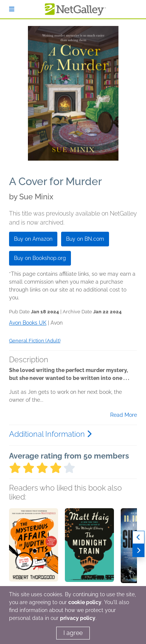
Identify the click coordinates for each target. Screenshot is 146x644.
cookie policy (85, 602)
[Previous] (138, 537)
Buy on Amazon (33, 239)
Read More (124, 415)
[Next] (138, 551)
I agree (73, 633)
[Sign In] (12, 9)
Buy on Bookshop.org (40, 258)
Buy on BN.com (85, 239)
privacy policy (78, 618)
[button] (34, 548)
